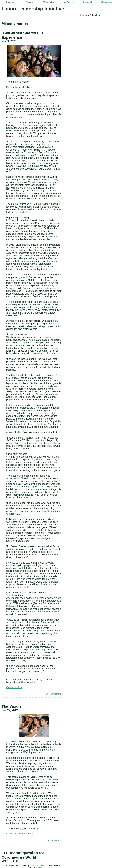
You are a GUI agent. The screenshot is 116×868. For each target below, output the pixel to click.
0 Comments (56, 694)
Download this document (20, 834)
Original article (14, 687)
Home (10, 2)
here (17, 812)
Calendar (49, 2)
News (29, 2)
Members (107, 2)
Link (47, 694)
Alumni (87, 2)
